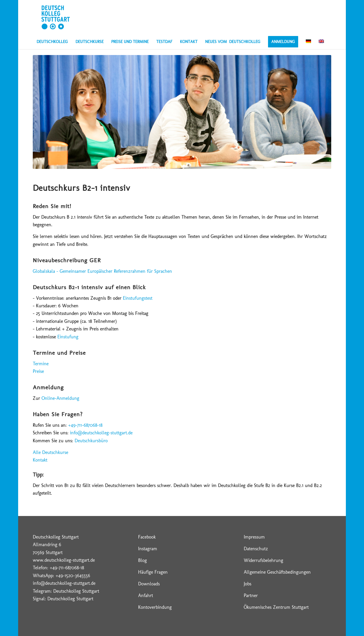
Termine (41, 364)
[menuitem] (52, 42)
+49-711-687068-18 (85, 425)
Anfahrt (146, 595)
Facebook (147, 537)
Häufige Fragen (153, 572)
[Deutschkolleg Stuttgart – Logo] (55, 17)
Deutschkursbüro (91, 441)
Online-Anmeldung (60, 398)
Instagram (148, 549)
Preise (38, 371)
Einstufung (68, 337)
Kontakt (40, 460)
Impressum (254, 537)
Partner (251, 595)
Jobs (248, 584)
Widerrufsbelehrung (263, 560)
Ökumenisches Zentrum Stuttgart (276, 607)
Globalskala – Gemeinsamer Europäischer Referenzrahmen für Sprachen (102, 271)
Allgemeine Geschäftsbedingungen (277, 572)
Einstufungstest (138, 298)
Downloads (149, 584)
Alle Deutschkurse (50, 452)
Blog (142, 560)
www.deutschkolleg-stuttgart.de (64, 560)
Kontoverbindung (155, 607)
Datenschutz (256, 549)
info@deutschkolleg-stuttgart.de (101, 433)
